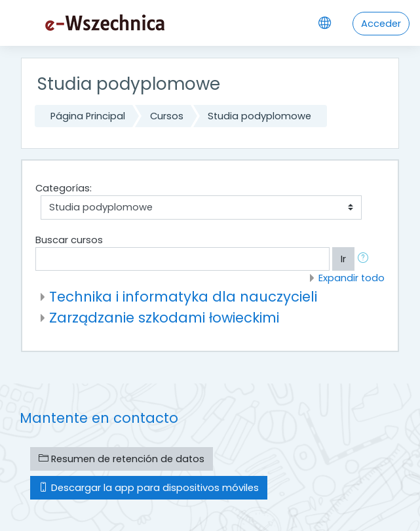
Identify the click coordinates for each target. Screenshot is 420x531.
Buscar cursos (69, 240)
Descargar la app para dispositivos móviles (149, 488)
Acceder (381, 24)
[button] (366, 259)
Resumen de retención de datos (122, 459)
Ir (343, 259)
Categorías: (64, 188)
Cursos (167, 116)
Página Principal (88, 116)
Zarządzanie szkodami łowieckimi (164, 318)
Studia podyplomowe (259, 116)
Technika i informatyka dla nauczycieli (183, 297)
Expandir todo (352, 278)
